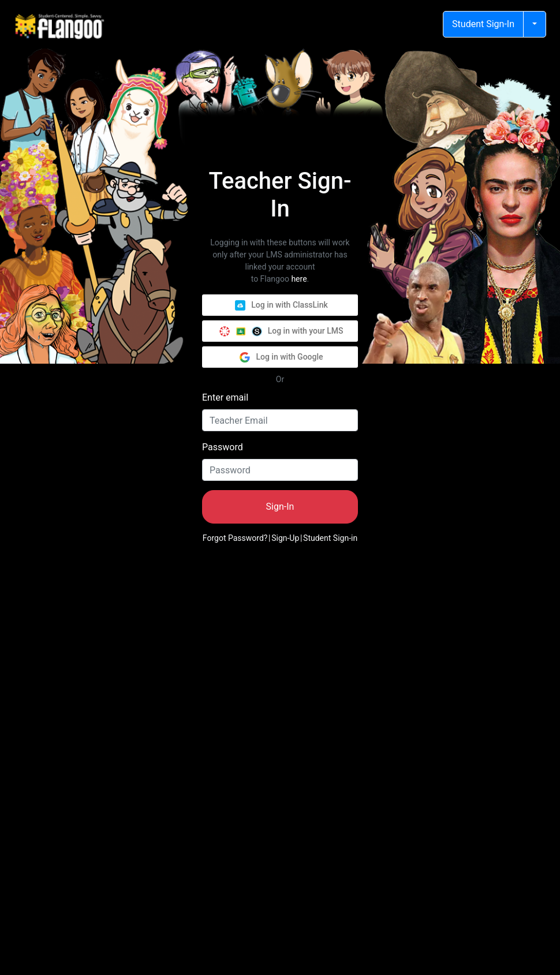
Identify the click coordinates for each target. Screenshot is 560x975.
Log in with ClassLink (281, 305)
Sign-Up (285, 538)
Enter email (225, 397)
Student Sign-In (483, 24)
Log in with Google (281, 357)
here (299, 279)
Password (223, 447)
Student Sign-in (330, 538)
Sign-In (280, 507)
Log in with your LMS (281, 331)
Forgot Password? (235, 538)
